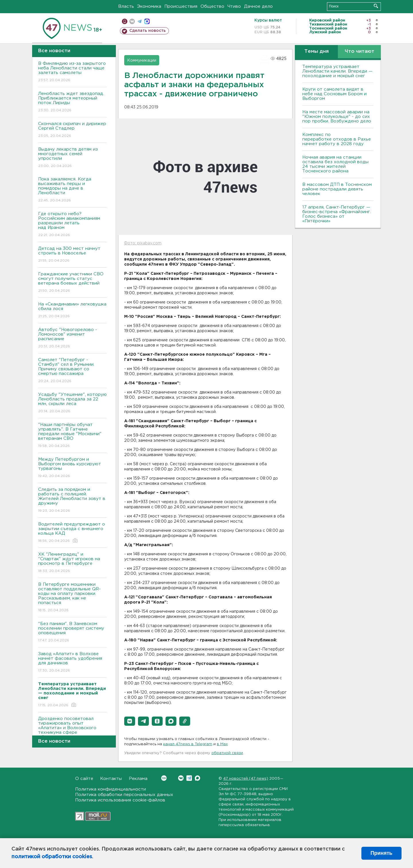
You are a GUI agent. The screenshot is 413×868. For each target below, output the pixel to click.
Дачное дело (258, 6)
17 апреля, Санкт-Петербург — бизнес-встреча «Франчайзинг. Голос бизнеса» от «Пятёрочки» (337, 214)
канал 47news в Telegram (188, 744)
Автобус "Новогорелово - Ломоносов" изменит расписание (72, 338)
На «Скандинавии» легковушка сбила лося (72, 311)
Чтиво (234, 6)
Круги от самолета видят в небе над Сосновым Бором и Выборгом (334, 94)
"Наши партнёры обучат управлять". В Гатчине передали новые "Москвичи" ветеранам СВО (72, 436)
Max (197, 778)
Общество (212, 6)
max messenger (147, 21)
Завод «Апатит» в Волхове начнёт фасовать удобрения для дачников (72, 662)
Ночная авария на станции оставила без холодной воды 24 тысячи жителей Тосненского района (335, 164)
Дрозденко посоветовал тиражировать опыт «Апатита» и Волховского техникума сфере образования (72, 732)
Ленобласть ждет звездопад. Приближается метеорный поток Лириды (72, 102)
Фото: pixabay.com (143, 243)
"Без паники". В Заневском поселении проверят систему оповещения (72, 632)
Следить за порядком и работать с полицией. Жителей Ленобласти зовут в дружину (72, 500)
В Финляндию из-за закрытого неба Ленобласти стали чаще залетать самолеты (72, 72)
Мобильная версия (125, 21)
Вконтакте (164, 778)
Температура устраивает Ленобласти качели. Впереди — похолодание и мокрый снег (337, 71)
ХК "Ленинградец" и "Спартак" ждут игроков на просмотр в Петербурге (72, 563)
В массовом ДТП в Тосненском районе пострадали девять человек (337, 189)
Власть (126, 6)
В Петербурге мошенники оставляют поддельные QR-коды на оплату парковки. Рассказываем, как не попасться (72, 598)
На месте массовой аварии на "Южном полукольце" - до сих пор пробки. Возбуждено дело (337, 117)
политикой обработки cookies (52, 857)
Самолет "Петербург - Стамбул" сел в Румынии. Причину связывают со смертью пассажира (72, 371)
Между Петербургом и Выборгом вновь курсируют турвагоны (72, 468)
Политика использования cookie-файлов (120, 800)
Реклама (138, 779)
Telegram (189, 778)
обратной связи (227, 753)
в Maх (222, 744)
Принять (381, 853)
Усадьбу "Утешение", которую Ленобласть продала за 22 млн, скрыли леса (72, 403)
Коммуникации (142, 61)
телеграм (140, 21)
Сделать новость (148, 31)
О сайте (84, 779)
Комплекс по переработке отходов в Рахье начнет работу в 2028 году (337, 139)
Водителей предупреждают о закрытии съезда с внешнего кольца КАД (72, 533)
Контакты (111, 779)
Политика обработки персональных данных (124, 795)
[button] (130, 721)
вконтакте (132, 21)
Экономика (149, 6)
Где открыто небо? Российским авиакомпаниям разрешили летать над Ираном (72, 225)
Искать (376, 6)
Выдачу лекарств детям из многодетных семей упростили (72, 158)
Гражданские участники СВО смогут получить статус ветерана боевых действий (72, 283)
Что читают (360, 51)
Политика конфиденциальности (111, 789)
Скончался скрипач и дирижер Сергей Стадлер (72, 130)
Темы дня (316, 51)
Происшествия (181, 6)
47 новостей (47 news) (246, 779)
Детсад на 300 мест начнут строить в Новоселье (72, 255)
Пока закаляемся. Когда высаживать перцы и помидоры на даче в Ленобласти (72, 190)
